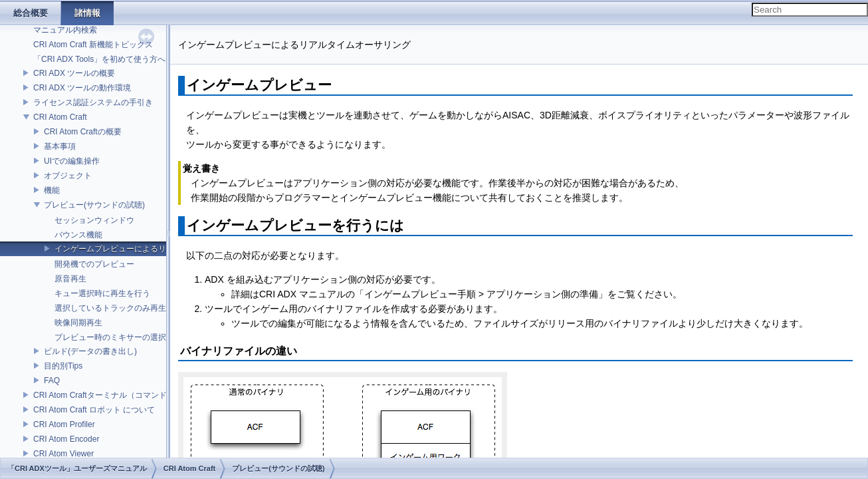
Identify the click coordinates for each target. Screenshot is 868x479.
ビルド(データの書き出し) (90, 351)
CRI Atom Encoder (66, 439)
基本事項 (60, 146)
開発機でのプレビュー (94, 264)
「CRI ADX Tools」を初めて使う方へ (99, 59)
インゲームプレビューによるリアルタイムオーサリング (154, 249)
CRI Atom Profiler (64, 424)
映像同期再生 (78, 323)
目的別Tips (63, 366)
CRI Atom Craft (60, 117)
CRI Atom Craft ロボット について (94, 410)
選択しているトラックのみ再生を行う (122, 308)
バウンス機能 (78, 235)
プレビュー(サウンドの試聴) (94, 205)
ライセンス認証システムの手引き (93, 102)
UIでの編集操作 (72, 161)
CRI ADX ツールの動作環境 (82, 88)
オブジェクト (68, 176)
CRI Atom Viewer (63, 454)
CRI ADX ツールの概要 (74, 73)
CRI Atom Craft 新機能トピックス (93, 45)
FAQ (52, 381)
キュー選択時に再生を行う (102, 293)
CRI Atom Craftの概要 (83, 132)
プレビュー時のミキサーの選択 (110, 337)
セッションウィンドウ (94, 220)
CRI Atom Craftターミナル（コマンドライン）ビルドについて (144, 395)
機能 (52, 190)
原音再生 (70, 279)
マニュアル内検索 (65, 30)
